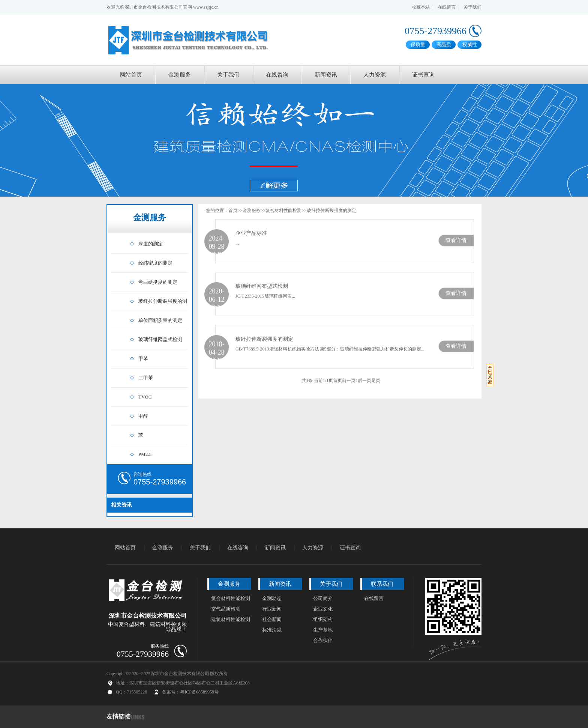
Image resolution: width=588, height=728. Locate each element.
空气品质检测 (226, 609)
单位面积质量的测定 (160, 320)
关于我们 (472, 7)
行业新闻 (272, 609)
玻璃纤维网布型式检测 (262, 286)
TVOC (145, 397)
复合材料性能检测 (283, 211)
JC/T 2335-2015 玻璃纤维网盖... (265, 296)
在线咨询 (277, 75)
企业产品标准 (251, 233)
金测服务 (180, 75)
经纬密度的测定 (155, 263)
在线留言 (447, 7)
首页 (233, 211)
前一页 (349, 381)
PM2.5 (145, 454)
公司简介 (323, 598)
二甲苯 (146, 378)
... (237, 243)
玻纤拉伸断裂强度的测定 (331, 211)
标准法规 (272, 630)
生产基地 (323, 630)
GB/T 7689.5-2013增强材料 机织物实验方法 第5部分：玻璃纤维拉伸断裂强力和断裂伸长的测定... (330, 349)
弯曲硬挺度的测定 (158, 282)
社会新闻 (272, 619)
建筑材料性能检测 (231, 619)
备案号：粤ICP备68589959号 (190, 692)
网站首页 (131, 75)
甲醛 (143, 416)
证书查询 (423, 75)
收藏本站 (421, 7)
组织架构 (323, 619)
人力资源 (375, 75)
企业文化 (323, 609)
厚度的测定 (151, 244)
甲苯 (143, 359)
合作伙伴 (323, 640)
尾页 (376, 381)
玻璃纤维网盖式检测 (160, 339)
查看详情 (456, 240)
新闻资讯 (326, 75)
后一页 (364, 381)
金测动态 (272, 598)
